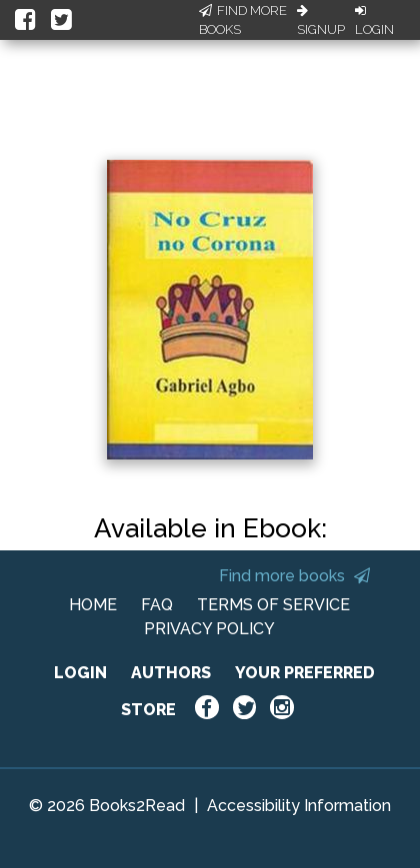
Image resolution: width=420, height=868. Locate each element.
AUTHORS (171, 673)
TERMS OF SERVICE (273, 605)
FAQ (157, 605)
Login (374, 21)
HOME (93, 605)
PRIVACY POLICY (209, 629)
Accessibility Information (299, 806)
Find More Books (243, 20)
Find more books (294, 576)
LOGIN (80, 673)
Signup (321, 21)
